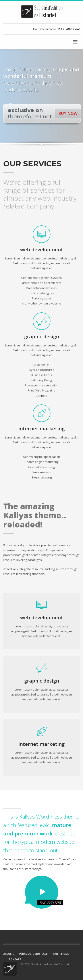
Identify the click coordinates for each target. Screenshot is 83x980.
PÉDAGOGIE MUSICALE (33, 954)
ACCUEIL (9, 954)
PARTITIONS (61, 954)
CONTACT (15, 959)
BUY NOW (68, 113)
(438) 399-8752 (69, 29)
